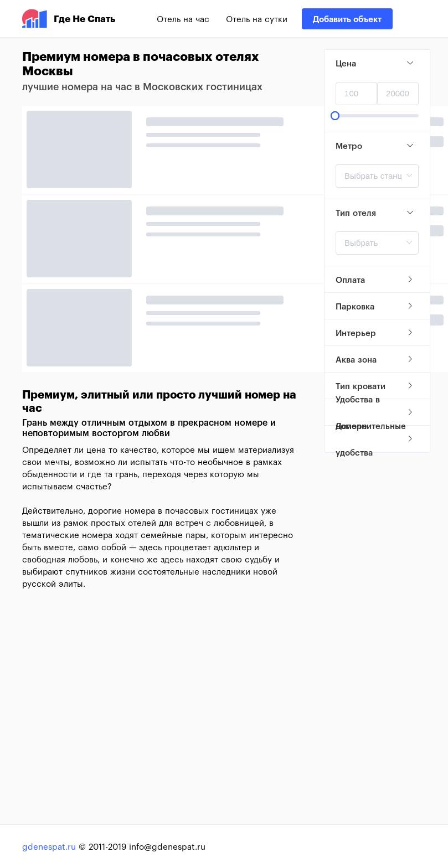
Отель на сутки (257, 19)
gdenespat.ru (49, 846)
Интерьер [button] (375, 333)
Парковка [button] (375, 306)
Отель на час (183, 19)
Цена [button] (375, 63)
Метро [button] (375, 146)
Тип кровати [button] (375, 386)
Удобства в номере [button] (375, 412)
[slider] (377, 116)
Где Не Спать (69, 19)
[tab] (377, 63)
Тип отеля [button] (375, 213)
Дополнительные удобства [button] (375, 439)
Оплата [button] (375, 280)
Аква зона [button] (375, 359)
